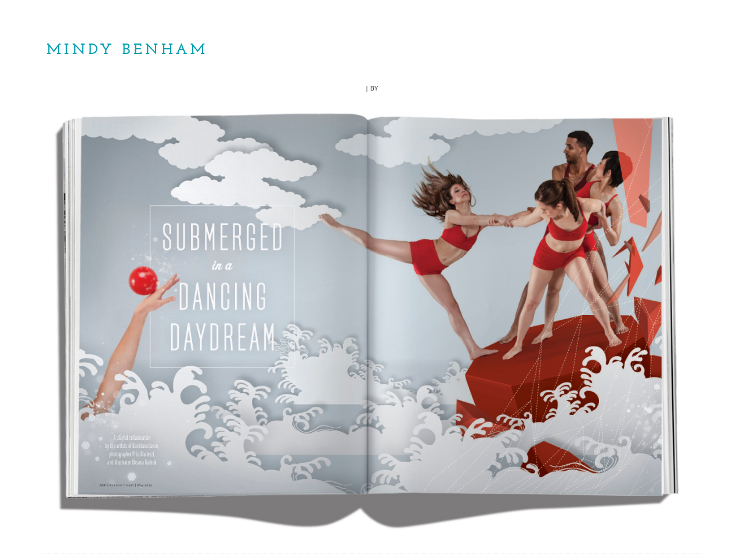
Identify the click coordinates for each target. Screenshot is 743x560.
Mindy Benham (127, 50)
